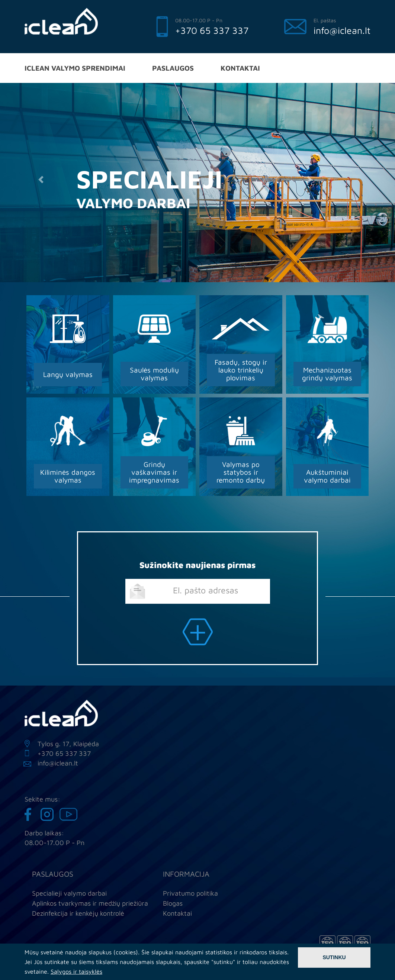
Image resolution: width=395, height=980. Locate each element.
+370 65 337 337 (212, 30)
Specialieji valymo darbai (69, 893)
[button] (41, 180)
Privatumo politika (190, 893)
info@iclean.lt (342, 30)
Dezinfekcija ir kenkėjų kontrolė (78, 913)
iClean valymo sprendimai (75, 68)
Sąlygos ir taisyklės (76, 971)
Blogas (173, 903)
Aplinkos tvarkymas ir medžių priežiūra (90, 903)
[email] (198, 591)
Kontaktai (240, 68)
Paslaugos (173, 68)
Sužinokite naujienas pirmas (197, 565)
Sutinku (334, 957)
